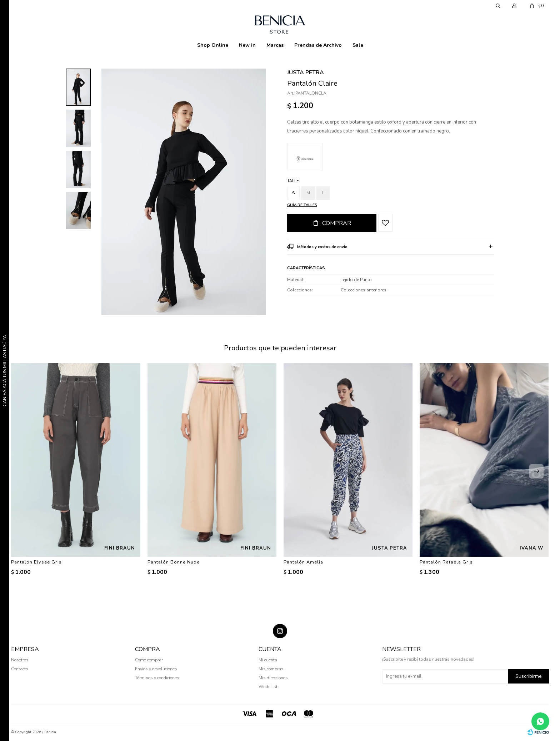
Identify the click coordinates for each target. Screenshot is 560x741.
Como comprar (149, 660)
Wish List (268, 687)
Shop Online (213, 45)
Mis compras (271, 669)
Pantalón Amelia (303, 562)
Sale (358, 45)
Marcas (275, 45)
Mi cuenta (268, 660)
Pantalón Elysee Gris (36, 562)
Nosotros (20, 660)
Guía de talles (302, 205)
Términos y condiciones (157, 678)
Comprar (337, 223)
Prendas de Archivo (318, 45)
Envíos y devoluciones (156, 669)
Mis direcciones (273, 678)
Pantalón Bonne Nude (174, 562)
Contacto (19, 669)
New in (247, 45)
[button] (536, 471)
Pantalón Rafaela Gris (446, 562)
